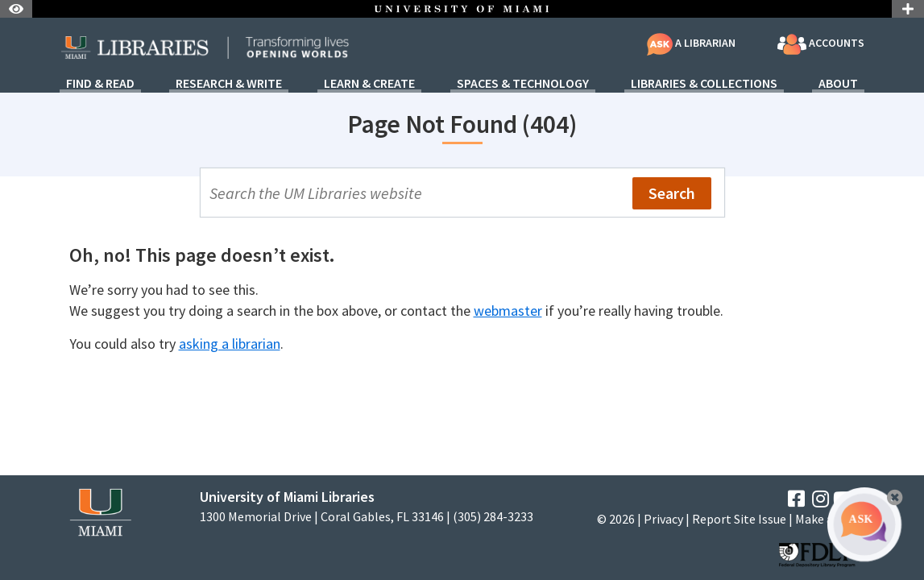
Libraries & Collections (704, 84)
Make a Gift (825, 519)
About (838, 84)
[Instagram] (820, 499)
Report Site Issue (739, 519)
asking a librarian (230, 344)
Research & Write (229, 84)
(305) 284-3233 (493, 517)
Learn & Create (369, 84)
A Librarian (691, 43)
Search (672, 193)
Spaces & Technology (523, 84)
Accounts (821, 44)
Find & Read (100, 84)
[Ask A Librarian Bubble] (864, 524)
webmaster (508, 311)
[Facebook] (796, 499)
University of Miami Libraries (287, 497)
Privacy (663, 519)
